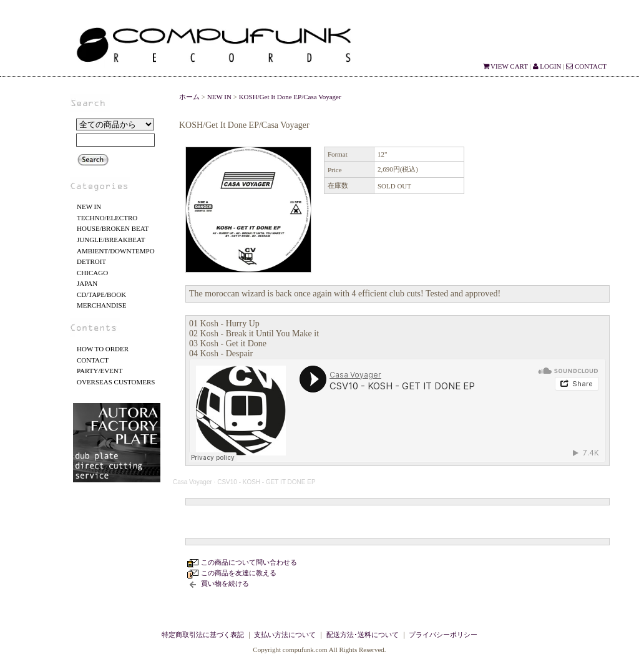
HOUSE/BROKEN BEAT (113, 228)
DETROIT (91, 261)
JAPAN (87, 283)
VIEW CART (505, 66)
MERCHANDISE (101, 305)
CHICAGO (92, 273)
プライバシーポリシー (443, 635)
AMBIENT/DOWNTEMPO (116, 251)
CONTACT (586, 66)
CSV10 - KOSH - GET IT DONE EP (266, 482)
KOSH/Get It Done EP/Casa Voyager (290, 97)
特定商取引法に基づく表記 (203, 635)
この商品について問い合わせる (249, 562)
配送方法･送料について (363, 635)
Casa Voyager (193, 482)
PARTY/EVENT (100, 371)
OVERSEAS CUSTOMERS (116, 382)
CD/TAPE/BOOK (101, 295)
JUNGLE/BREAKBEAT (111, 240)
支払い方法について (285, 635)
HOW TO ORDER (103, 349)
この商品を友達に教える (239, 573)
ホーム (189, 97)
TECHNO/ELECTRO (107, 218)
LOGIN (547, 66)
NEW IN (89, 207)
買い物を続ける (225, 583)
